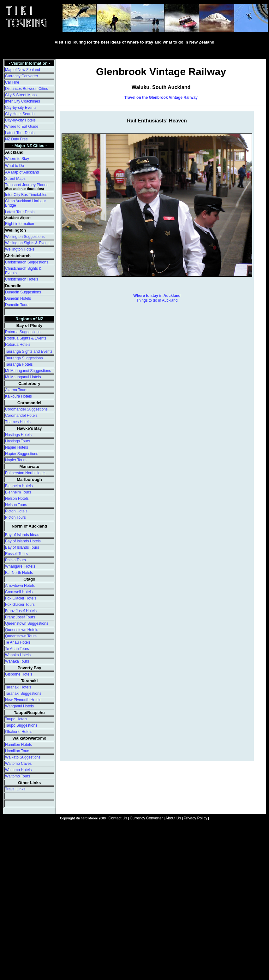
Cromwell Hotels (19, 592)
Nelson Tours (16, 505)
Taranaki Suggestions (23, 694)
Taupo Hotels (16, 719)
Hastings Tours (18, 441)
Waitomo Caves (18, 764)
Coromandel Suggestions (26, 409)
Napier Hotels (17, 447)
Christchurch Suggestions (27, 262)
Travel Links (15, 789)
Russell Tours (16, 554)
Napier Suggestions (22, 454)
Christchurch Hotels (22, 279)
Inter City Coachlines (23, 101)
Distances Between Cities (27, 89)
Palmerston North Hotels (26, 473)
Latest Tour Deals (20, 133)
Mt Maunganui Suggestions (28, 371)
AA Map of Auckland (22, 172)
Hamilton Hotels (18, 745)
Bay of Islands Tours (22, 547)
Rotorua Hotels (18, 345)
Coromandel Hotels (21, 416)
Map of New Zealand (23, 70)
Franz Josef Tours (20, 617)
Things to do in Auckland (157, 300)
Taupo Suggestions (21, 725)
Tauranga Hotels (19, 364)
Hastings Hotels (18, 435)
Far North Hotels (19, 573)
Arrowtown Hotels (20, 586)
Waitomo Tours (18, 776)
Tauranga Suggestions (24, 358)
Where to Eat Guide (22, 127)
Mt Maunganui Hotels (23, 377)
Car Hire (12, 82)
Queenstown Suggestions (27, 623)
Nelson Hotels (17, 499)
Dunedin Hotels (18, 298)
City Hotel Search (20, 114)
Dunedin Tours (17, 305)
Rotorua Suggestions (23, 332)
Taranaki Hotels (18, 687)
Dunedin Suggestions (23, 292)
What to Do (15, 166)
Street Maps (15, 179)
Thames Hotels (18, 422)
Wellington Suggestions (25, 237)
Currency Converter (22, 76)
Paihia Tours (15, 560)
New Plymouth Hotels (23, 700)
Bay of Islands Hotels (23, 541)
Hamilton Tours (18, 751)
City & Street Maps (21, 95)
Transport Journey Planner (27, 185)
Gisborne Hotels (19, 674)
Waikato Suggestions (23, 757)
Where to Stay (17, 159)
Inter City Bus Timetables (26, 195)
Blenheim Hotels (19, 486)
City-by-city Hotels (20, 120)
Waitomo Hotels (18, 770)
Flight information (20, 224)
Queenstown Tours (21, 636)
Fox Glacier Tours (20, 605)
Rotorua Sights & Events (26, 338)
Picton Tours (15, 517)
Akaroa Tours (16, 390)
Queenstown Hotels (22, 630)
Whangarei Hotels (20, 566)
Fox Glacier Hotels (21, 598)
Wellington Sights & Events (28, 243)
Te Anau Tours (17, 649)
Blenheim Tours (18, 492)
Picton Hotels (16, 511)
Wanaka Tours (17, 661)
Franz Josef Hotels (21, 611)
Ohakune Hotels (19, 732)
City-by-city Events (21, 108)
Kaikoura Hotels (18, 396)
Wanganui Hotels (19, 706)
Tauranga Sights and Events (29, 351)
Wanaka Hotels (18, 655)
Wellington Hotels (20, 249)
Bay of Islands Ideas (22, 535)
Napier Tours (16, 460)
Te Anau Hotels (18, 642)
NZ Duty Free (16, 139)
